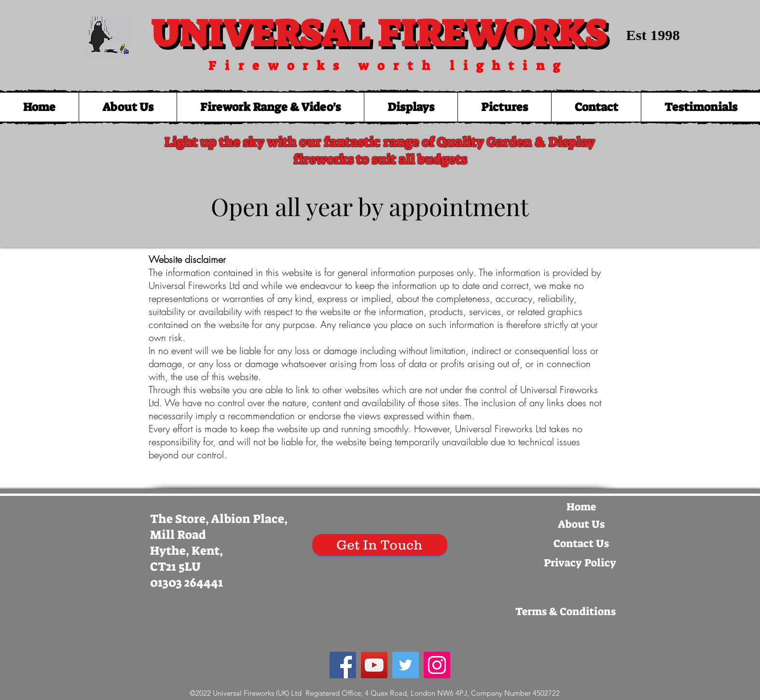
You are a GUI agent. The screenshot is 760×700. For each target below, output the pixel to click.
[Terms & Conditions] (566, 612)
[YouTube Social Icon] (374, 665)
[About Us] (581, 524)
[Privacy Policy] (580, 563)
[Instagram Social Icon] (437, 665)
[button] (270, 107)
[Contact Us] (581, 544)
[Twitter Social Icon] (406, 665)
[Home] (581, 507)
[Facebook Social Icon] (343, 665)
